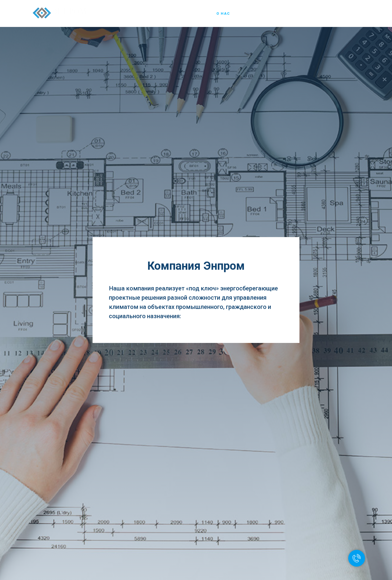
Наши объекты (283, 13)
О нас (223, 13)
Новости (318, 13)
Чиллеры (248, 13)
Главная (199, 13)
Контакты (348, 13)
